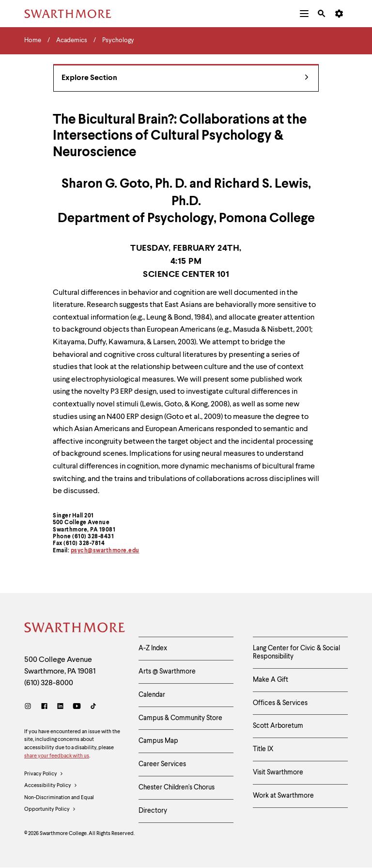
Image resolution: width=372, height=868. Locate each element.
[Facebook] (44, 707)
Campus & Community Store (180, 718)
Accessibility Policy (51, 786)
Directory (153, 811)
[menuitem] (304, 14)
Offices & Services (280, 703)
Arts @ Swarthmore (167, 672)
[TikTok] (93, 707)
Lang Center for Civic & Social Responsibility (296, 652)
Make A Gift (271, 680)
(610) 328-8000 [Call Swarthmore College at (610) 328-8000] (49, 683)
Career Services (162, 764)
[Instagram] (30, 707)
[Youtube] (77, 707)
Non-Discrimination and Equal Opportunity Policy (59, 805)
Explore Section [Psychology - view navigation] (185, 78)
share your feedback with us (57, 756)
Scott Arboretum (278, 726)
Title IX (263, 749)
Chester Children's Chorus (177, 788)
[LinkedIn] (60, 707)
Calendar (152, 695)
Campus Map (158, 741)
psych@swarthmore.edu (105, 551)
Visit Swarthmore (278, 772)
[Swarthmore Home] (74, 629)
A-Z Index (153, 648)
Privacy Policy (44, 774)
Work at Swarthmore (283, 796)
